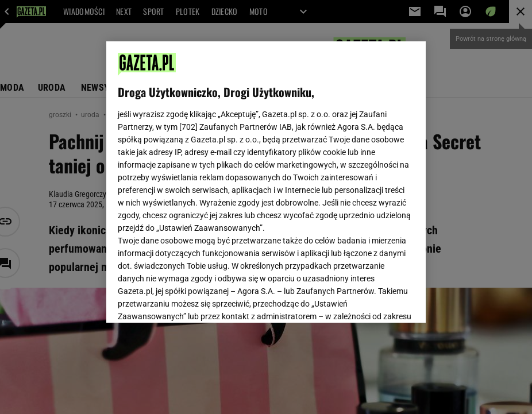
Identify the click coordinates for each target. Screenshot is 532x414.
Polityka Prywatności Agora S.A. (217, 183)
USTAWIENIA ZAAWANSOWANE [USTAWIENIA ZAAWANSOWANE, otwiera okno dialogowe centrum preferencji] (193, 300)
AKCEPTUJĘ (375, 300)
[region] (266, 182)
